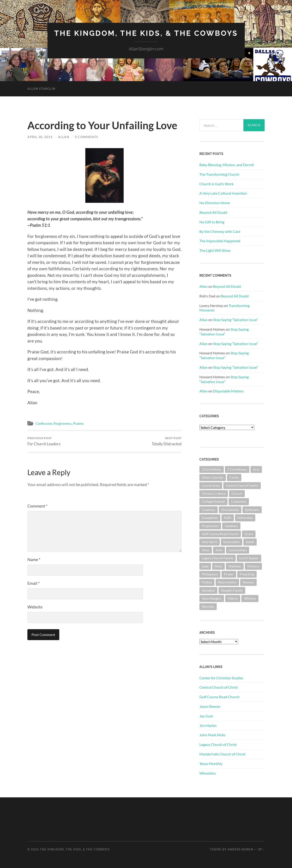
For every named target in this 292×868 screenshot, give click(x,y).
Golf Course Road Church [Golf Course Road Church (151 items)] (220, 534)
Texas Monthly (211, 764)
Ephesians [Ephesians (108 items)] (252, 510)
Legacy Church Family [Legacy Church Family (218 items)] (218, 558)
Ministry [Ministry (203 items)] (253, 566)
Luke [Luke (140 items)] (205, 566)
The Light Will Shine (215, 250)
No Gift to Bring (212, 222)
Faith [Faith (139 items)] (228, 518)
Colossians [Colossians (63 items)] (239, 501)
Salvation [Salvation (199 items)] (208, 590)
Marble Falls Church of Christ (222, 754)
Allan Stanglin (41, 89)
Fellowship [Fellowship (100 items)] (245, 518)
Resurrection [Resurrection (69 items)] (227, 582)
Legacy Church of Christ (218, 744)
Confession (44, 423)
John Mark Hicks (212, 735)
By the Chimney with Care (220, 231)
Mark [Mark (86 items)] (218, 566)
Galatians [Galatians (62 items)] (231, 526)
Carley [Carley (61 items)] (234, 477)
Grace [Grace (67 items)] (249, 534)
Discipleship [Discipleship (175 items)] (230, 510)
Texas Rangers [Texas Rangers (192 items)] (212, 598)
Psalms (78, 423)
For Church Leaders (44, 441)
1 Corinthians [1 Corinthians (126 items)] (212, 469)
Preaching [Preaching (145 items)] (247, 574)
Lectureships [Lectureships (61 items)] (238, 550)
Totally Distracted (167, 441)
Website (35, 607)
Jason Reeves (210, 706)
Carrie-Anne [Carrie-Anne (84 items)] (211, 486)
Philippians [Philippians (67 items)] (210, 574)
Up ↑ (261, 849)
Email (34, 583)
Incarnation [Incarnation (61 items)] (232, 542)
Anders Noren (240, 849)
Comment (37, 506)
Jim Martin (208, 725)
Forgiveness (63, 423)
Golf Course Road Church (219, 697)
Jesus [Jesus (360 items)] (206, 550)
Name (34, 559)
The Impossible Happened (220, 241)
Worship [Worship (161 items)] (208, 607)
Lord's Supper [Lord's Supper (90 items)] (249, 558)
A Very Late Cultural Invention (223, 193)
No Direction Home (215, 203)
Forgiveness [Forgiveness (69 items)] (210, 526)
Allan (64, 137)
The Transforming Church (219, 174)
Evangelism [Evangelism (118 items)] (210, 518)
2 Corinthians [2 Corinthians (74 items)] (237, 469)
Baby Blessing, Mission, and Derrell (227, 165)
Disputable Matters (228, 391)
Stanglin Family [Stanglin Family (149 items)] (232, 590)
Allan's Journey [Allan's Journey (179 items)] (213, 477)
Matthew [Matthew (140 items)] (235, 566)
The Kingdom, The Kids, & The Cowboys (146, 33)
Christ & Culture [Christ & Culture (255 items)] (214, 493)
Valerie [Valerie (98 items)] (233, 598)
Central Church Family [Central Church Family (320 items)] (242, 486)
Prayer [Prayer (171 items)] (229, 574)
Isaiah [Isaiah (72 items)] (250, 542)
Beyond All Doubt (213, 212)
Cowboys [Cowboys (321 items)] (209, 510)
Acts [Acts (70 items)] (256, 469)
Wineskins (208, 773)
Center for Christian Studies (221, 678)
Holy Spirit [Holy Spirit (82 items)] (210, 542)
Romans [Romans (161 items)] (248, 582)
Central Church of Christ (219, 687)
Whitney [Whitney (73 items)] (250, 598)
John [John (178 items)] (219, 550)
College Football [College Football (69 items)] (213, 501)
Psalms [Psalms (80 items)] (207, 582)
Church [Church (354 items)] (237, 493)
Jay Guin (206, 716)
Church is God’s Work (216, 184)
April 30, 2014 (40, 137)
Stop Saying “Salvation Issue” (236, 320)
